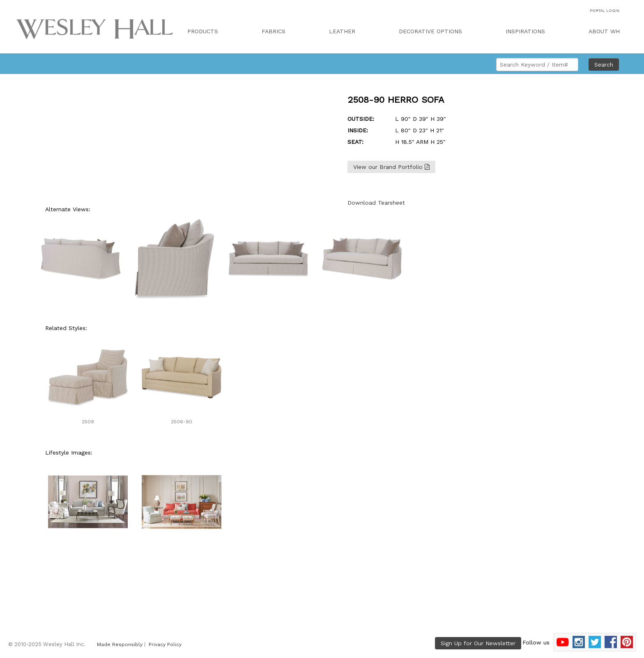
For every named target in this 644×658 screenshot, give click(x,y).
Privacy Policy (165, 644)
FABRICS (274, 31)
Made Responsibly (120, 644)
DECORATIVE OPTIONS (430, 31)
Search (604, 65)
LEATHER (342, 31)
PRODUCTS (203, 31)
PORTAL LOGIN (605, 10)
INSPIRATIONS (525, 31)
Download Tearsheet (376, 203)
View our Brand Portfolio (391, 167)
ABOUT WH (604, 31)
